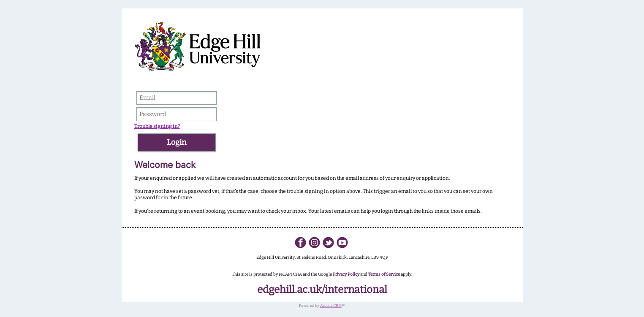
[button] (177, 142)
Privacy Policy (346, 274)
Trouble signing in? (157, 126)
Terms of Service (384, 274)
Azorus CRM (331, 306)
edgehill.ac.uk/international (322, 290)
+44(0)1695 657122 (322, 264)
